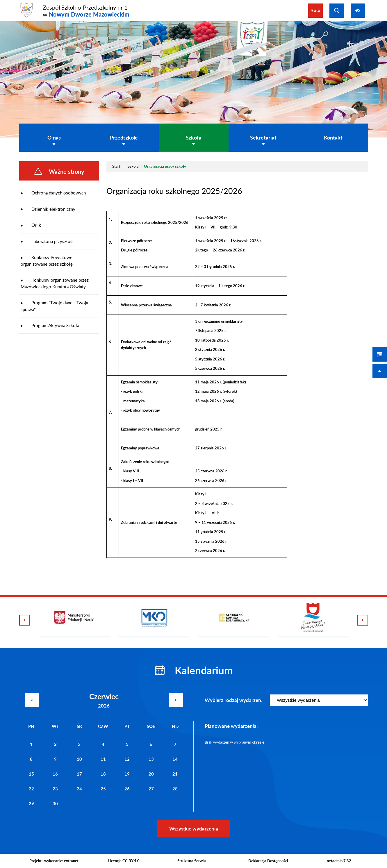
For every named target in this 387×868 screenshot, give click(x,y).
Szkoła (133, 166)
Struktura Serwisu (192, 861)
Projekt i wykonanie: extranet (54, 861)
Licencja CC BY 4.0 (124, 861)
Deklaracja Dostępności (268, 861)
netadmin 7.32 (339, 861)
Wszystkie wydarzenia (194, 829)
